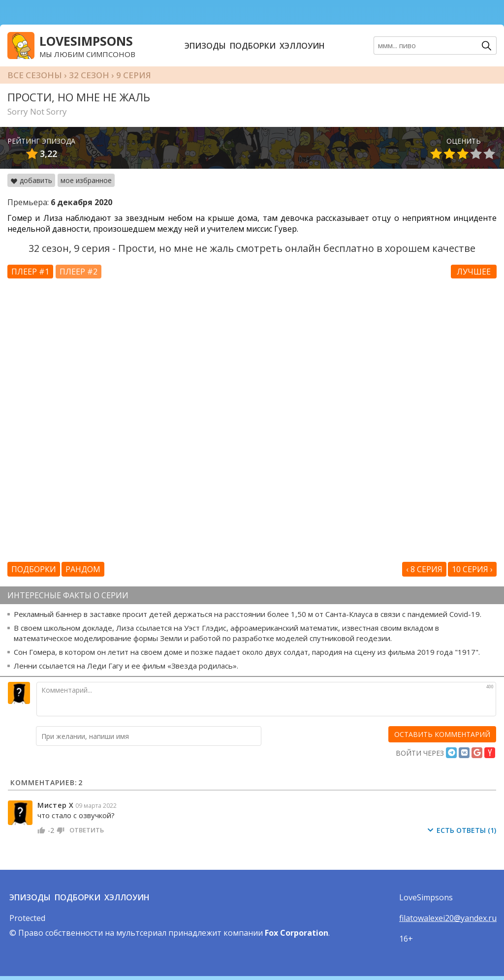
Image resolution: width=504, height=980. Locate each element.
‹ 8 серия (424, 569)
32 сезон (89, 75)
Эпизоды (205, 46)
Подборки (253, 46)
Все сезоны (35, 75)
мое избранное (86, 180)
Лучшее (474, 272)
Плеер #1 (30, 272)
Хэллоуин (302, 46)
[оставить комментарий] (442, 734)
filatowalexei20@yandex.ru (448, 918)
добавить (31, 180)
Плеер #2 (79, 272)
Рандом (83, 569)
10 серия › (472, 569)
